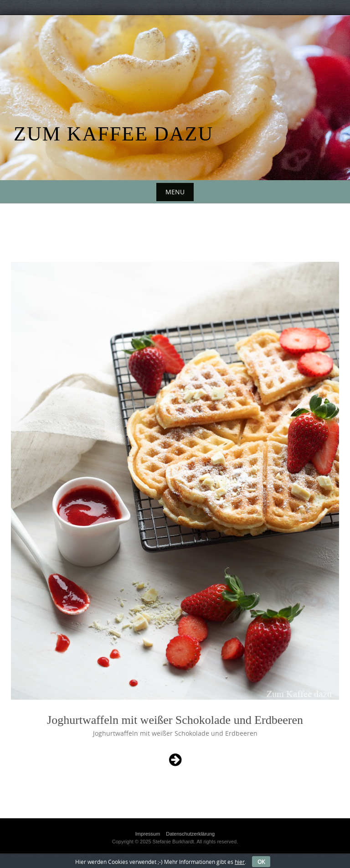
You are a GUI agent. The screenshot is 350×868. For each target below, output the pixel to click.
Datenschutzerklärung (190, 834)
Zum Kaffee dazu (113, 134)
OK (261, 862)
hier (240, 862)
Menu (175, 192)
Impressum (148, 834)
